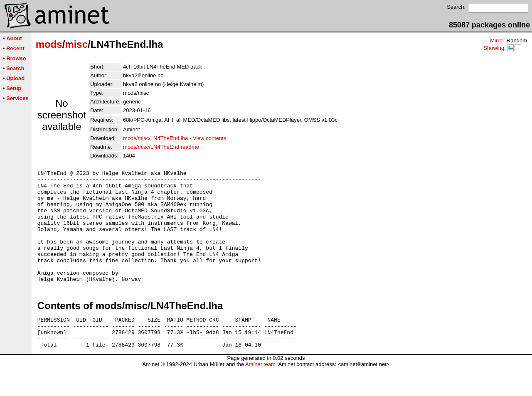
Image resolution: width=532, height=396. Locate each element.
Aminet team (260, 393)
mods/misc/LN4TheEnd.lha (155, 138)
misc (76, 44)
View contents (210, 138)
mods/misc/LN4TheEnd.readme (161, 147)
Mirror (497, 41)
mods (49, 44)
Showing (494, 48)
